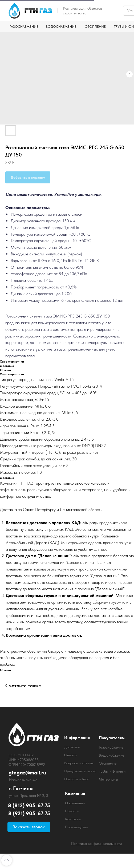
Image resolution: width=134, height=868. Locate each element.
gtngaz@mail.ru (27, 773)
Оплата (70, 755)
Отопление (108, 763)
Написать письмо (23, 780)
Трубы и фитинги (112, 771)
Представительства (80, 771)
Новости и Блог (77, 779)
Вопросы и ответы (79, 763)
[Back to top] (7, 860)
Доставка (72, 747)
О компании (75, 803)
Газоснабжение (111, 747)
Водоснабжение (111, 755)
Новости (72, 811)
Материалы (108, 779)
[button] (29, 827)
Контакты (73, 819)
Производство (76, 827)
